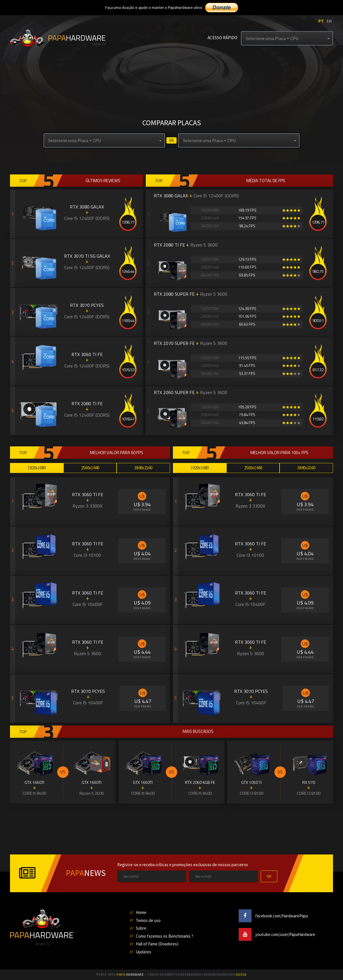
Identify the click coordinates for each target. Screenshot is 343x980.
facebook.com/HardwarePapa (273, 916)
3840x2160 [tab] (143, 468)
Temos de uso (148, 920)
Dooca (241, 975)
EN (329, 21)
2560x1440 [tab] (90, 468)
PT (321, 21)
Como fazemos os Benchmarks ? (164, 936)
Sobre (141, 928)
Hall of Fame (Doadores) (157, 944)
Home (141, 912)
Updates (143, 952)
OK (269, 876)
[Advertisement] (171, 828)
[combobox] (287, 38)
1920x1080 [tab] (37, 468)
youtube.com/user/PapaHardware (277, 934)
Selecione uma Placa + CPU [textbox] (272, 38)
